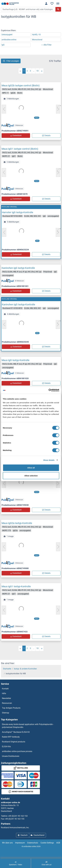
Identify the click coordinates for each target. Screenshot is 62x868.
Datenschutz (33, 843)
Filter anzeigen (11, 61)
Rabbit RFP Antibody (11, 737)
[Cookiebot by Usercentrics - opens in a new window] (49, 390)
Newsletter (6, 698)
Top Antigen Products (11, 708)
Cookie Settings (47, 843)
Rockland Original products (14, 742)
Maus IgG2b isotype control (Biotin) (21, 85)
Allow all (31, 468)
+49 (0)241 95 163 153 (18, 816)
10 (37, 71)
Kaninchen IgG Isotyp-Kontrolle (18, 268)
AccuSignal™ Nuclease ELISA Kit (16, 732)
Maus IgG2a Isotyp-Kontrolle (17, 523)
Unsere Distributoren (11, 756)
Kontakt (5, 689)
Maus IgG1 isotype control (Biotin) (20, 149)
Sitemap (6, 713)
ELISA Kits (6, 747)
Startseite (7, 669)
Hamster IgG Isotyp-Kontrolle (18, 212)
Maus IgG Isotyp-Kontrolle (15, 360)
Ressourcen (7, 703)
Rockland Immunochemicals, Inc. (15, 828)
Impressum (20, 843)
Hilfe (4, 693)
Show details (49, 460)
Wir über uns (7, 843)
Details (46, 135)
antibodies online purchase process (17, 751)
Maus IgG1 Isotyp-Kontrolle (16, 586)
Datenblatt (16, 135)
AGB (58, 843)
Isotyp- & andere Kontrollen (25, 669)
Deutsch (23, 835)
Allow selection (31, 476)
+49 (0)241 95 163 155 (14, 819)
